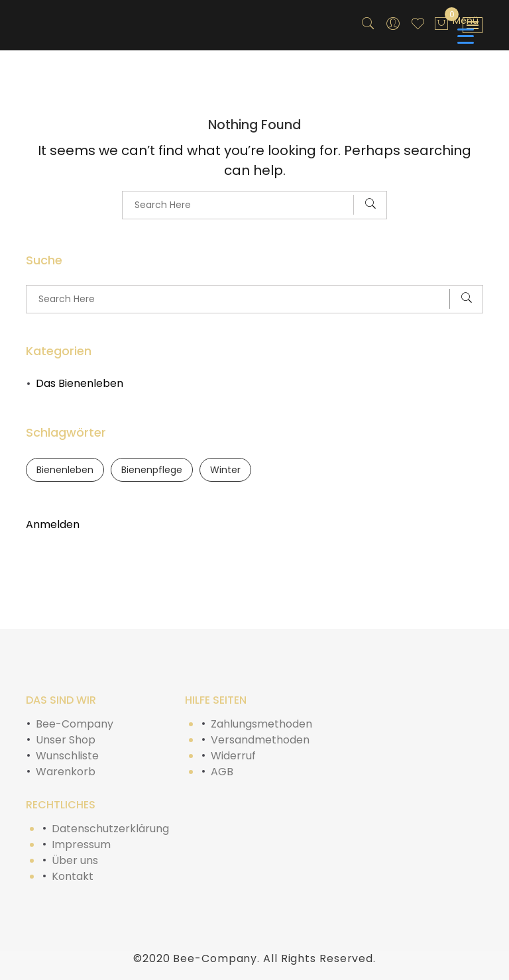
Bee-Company (75, 724)
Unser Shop (66, 740)
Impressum (81, 844)
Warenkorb (66, 772)
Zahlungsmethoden (261, 724)
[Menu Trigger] (466, 28)
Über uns (75, 860)
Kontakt (73, 876)
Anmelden (53, 524)
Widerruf (233, 756)
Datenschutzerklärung (110, 829)
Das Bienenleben (80, 383)
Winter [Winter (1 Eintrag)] (225, 470)
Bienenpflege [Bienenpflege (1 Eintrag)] (152, 470)
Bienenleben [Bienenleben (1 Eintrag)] (65, 470)
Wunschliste (67, 756)
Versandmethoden (260, 740)
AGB (222, 772)
